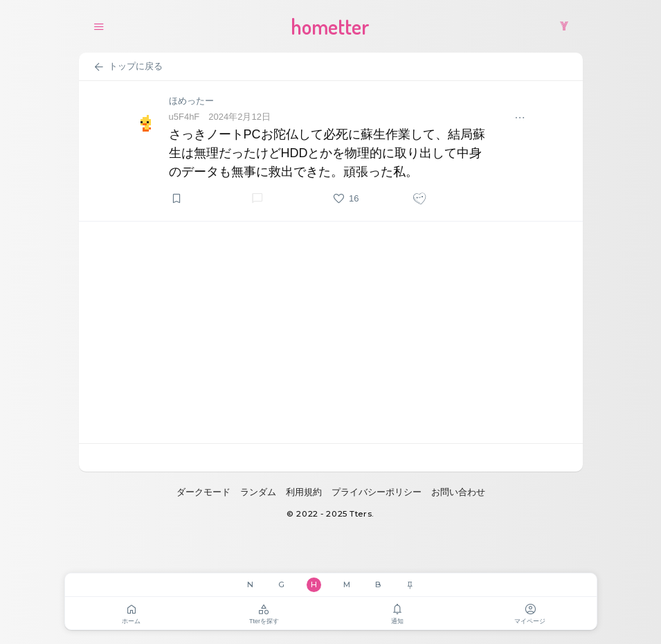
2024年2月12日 (239, 117)
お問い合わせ (458, 492)
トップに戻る (128, 67)
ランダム (258, 492)
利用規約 (304, 492)
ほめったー (191, 101)
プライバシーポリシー (377, 492)
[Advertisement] (331, 332)
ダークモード (203, 492)
